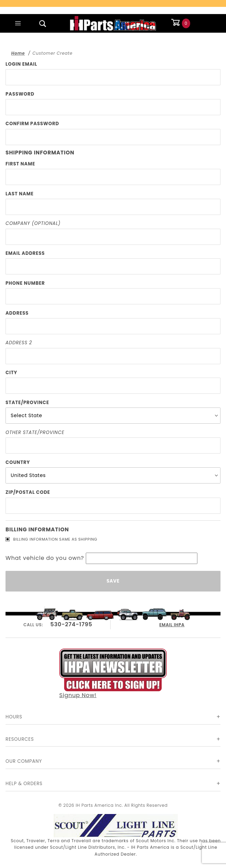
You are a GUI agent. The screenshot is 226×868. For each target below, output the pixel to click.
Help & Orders (24, 784)
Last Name (19, 194)
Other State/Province (35, 432)
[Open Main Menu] (18, 23)
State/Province (27, 403)
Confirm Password (32, 124)
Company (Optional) (33, 223)
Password (20, 94)
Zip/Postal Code (28, 492)
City (11, 373)
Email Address (25, 253)
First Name (20, 164)
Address (17, 313)
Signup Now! (113, 673)
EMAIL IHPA (172, 624)
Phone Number (25, 283)
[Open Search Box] (43, 23)
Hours (14, 717)
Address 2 (19, 343)
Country (18, 462)
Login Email (21, 64)
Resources (20, 739)
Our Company (24, 761)
